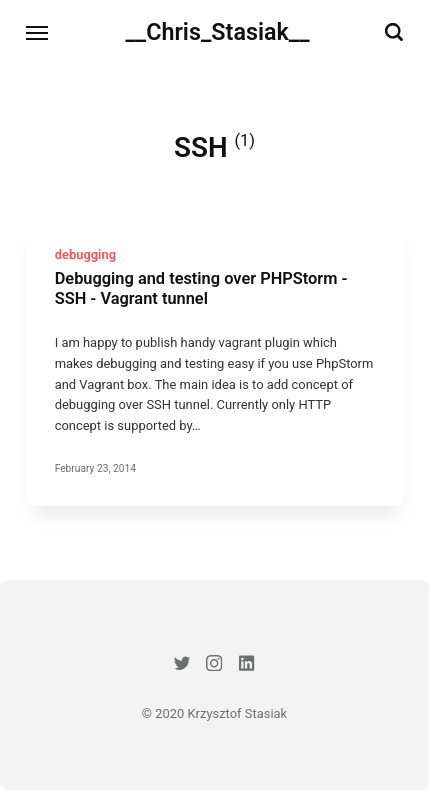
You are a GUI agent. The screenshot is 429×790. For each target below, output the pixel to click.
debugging (84, 253)
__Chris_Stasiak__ (217, 32)
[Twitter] (181, 666)
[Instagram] (214, 666)
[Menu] (38, 33)
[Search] (394, 32)
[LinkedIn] (247, 666)
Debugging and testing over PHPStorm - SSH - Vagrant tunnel (200, 288)
